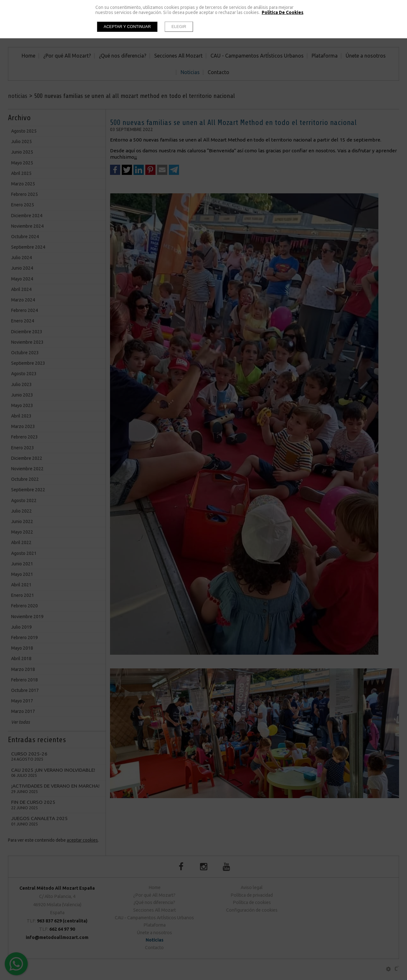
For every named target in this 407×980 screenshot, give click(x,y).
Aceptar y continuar (127, 27)
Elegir (179, 27)
